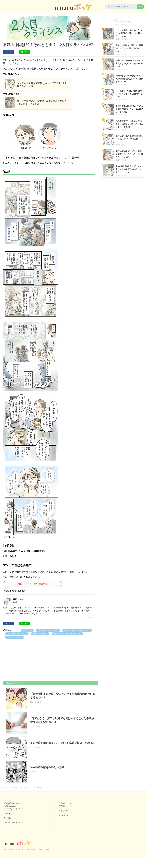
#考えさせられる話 (14, 637)
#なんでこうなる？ (40, 634)
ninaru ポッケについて (12, 809)
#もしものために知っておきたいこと (67, 634)
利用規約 (7, 818)
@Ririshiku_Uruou (33, 613)
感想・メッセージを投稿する (32, 584)
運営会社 (7, 813)
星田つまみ (27, 630)
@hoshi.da (9, 613)
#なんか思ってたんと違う (17, 634)
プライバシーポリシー (12, 823)
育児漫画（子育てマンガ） (48, 630)
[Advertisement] (24, 660)
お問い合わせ (64, 815)
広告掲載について (65, 806)
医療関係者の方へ (65, 811)
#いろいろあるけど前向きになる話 (77, 630)
